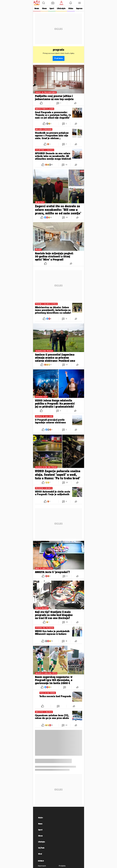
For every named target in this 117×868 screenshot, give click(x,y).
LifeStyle (42, 842)
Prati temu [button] (59, 58)
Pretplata (62, 866)
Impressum (42, 866)
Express (79, 8)
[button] (44, 3)
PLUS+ (41, 818)
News (37, 8)
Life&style (61, 8)
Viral (40, 854)
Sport (52, 8)
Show (44, 8)
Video (71, 8)
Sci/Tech (41, 848)
